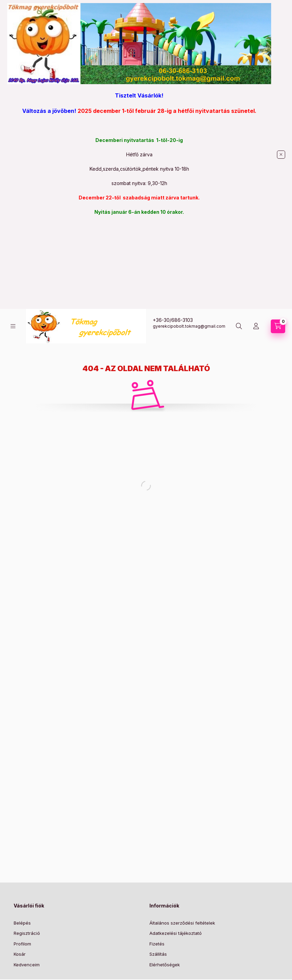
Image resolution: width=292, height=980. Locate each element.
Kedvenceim (27, 965)
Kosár (20, 954)
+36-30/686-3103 (173, 320)
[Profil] (256, 326)
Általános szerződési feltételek (182, 923)
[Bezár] (281, 155)
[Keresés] (239, 326)
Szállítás (158, 954)
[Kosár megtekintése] (278, 326)
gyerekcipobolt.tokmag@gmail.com (189, 326)
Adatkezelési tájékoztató (176, 933)
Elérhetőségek (165, 965)
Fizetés (157, 944)
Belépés (22, 923)
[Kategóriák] (13, 326)
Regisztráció (27, 933)
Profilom (22, 944)
